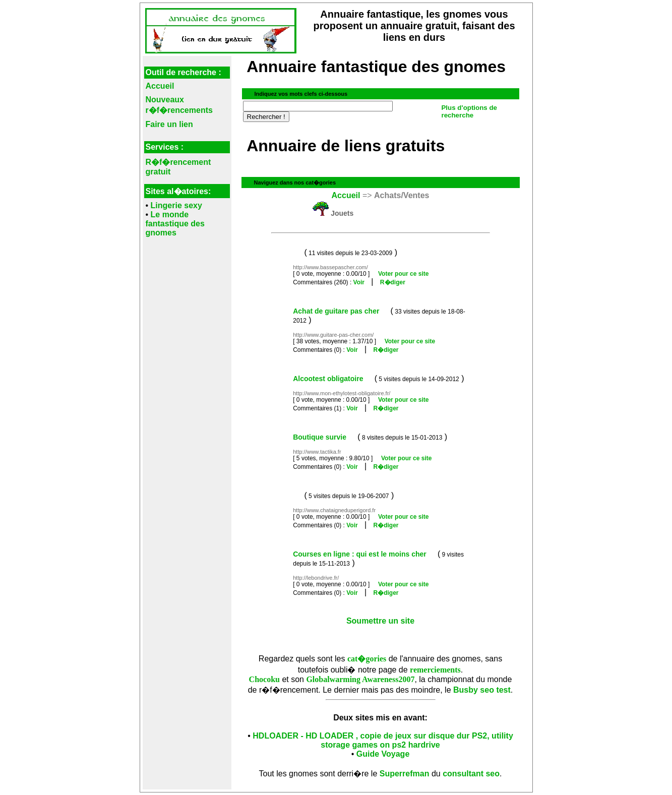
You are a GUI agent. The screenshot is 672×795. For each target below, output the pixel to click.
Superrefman (405, 774)
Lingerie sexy (176, 205)
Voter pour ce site (403, 274)
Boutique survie (320, 437)
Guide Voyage (383, 754)
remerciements (435, 670)
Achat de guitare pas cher (336, 311)
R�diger (393, 282)
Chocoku (264, 679)
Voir (359, 282)
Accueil (160, 86)
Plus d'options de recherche (469, 111)
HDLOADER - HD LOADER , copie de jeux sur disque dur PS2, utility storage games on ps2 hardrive (383, 740)
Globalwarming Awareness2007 (360, 679)
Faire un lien (169, 124)
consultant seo (471, 774)
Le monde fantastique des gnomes (175, 224)
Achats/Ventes (402, 195)
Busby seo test (482, 690)
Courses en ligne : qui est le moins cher (360, 554)
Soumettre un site (380, 621)
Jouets (342, 213)
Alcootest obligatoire (328, 379)
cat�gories (367, 659)
